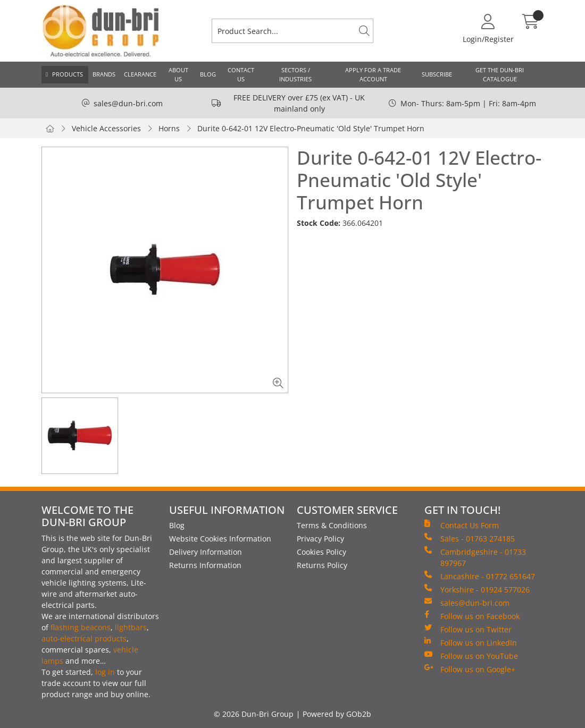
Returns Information (205, 565)
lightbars (131, 627)
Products (68, 74)
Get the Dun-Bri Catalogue (500, 74)
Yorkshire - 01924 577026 (477, 589)
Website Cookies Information (220, 539)
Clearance (140, 74)
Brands (104, 74)
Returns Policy (322, 565)
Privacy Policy (320, 539)
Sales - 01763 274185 (470, 538)
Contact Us (241, 74)
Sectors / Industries (295, 74)
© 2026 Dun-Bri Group (254, 714)
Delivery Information (206, 552)
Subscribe (437, 74)
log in (105, 672)
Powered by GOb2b (337, 714)
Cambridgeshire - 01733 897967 (475, 557)
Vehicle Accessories (106, 128)
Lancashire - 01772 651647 (480, 576)
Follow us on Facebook (472, 616)
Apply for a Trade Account (373, 74)
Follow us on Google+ (470, 669)
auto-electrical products (84, 638)
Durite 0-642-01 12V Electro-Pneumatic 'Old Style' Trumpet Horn (311, 128)
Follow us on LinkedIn (471, 642)
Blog (208, 74)
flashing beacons (81, 627)
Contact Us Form (462, 525)
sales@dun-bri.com (128, 103)
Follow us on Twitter (468, 629)
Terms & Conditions (332, 525)
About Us (178, 74)
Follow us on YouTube (471, 656)
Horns (169, 128)
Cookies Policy (321, 552)
